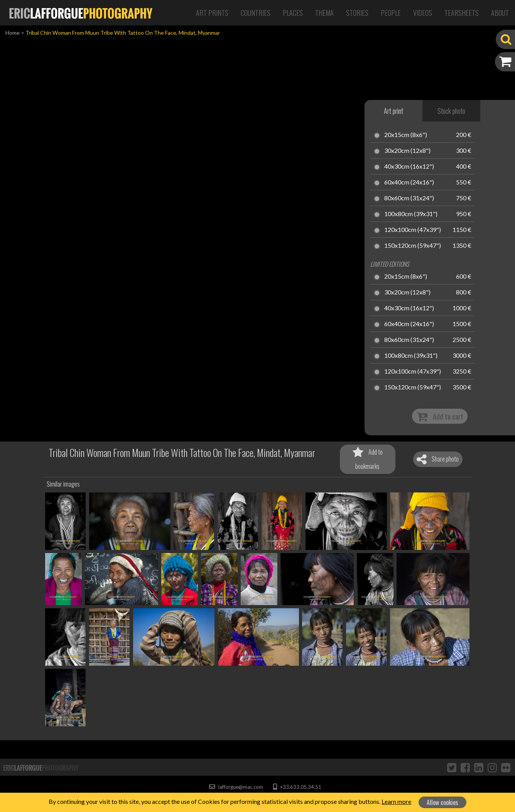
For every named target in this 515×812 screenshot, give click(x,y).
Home (13, 33)
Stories (357, 13)
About (500, 13)
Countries (256, 13)
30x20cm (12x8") (407, 151)
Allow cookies (442, 802)
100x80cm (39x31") (411, 214)
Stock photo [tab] (451, 111)
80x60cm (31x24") (409, 198)
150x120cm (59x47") (413, 246)
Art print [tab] (393, 111)
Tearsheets (462, 13)
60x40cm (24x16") (409, 183)
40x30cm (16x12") (409, 167)
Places (293, 13)
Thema (324, 13)
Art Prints (212, 13)
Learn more (396, 801)
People (391, 13)
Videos (423, 13)
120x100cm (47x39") (413, 230)
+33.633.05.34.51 (297, 787)
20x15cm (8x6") (406, 135)
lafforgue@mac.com (236, 787)
